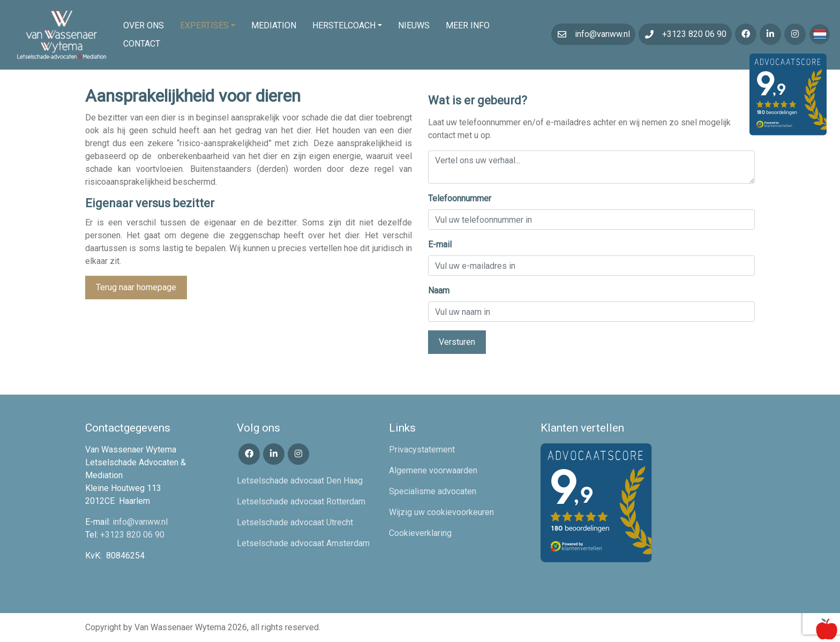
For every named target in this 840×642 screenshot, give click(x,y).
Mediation (274, 25)
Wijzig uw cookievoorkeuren (441, 512)
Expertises (204, 25)
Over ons (144, 25)
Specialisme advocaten (433, 491)
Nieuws (414, 25)
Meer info (468, 25)
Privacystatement (422, 450)
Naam (439, 290)
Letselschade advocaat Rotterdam (301, 501)
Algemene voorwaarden (433, 470)
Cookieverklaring (420, 533)
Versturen (457, 342)
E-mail (440, 244)
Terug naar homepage (136, 287)
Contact (142, 44)
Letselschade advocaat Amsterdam (303, 543)
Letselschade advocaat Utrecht (295, 522)
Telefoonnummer (460, 198)
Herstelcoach (344, 25)
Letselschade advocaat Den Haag (300, 481)
